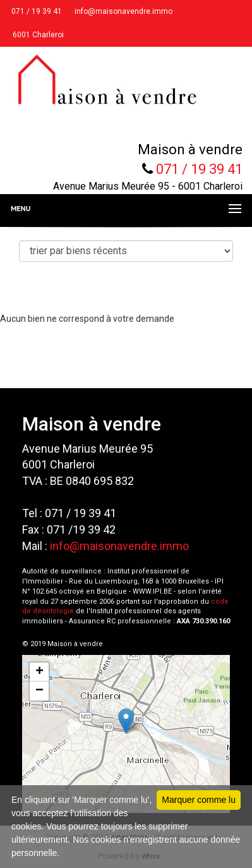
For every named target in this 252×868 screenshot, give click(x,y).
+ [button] (39, 672)
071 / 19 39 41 (36, 11)
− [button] (39, 691)
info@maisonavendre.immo (123, 11)
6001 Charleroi (37, 35)
